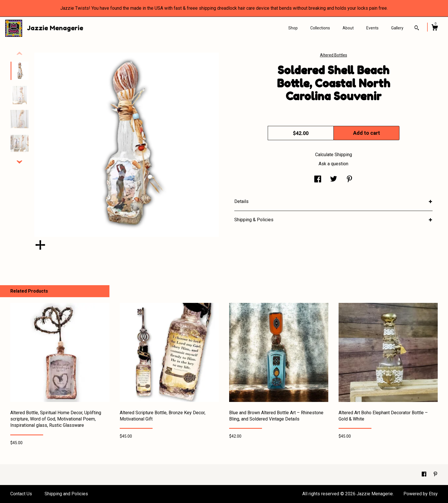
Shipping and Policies (66, 494)
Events (372, 28)
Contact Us (21, 494)
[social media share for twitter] (334, 180)
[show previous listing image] (19, 54)
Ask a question (333, 164)
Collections (320, 28)
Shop (293, 28)
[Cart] (435, 28)
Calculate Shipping (334, 155)
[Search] (417, 29)
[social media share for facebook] (318, 180)
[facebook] (425, 474)
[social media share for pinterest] (349, 180)
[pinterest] (435, 474)
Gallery (397, 28)
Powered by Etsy (421, 494)
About (348, 28)
